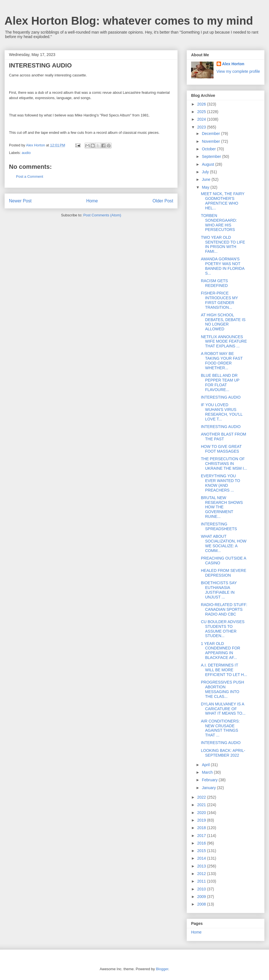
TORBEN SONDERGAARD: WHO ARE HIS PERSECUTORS (219, 223)
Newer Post (20, 201)
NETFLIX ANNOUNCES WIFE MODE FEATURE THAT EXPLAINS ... (224, 342)
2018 (202, 828)
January (209, 788)
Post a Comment (30, 176)
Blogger (162, 969)
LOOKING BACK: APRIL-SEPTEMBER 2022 (223, 753)
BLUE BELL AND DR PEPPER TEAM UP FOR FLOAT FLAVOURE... (220, 382)
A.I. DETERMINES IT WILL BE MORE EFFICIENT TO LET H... (224, 670)
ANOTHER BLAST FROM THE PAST (224, 437)
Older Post (163, 201)
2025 (202, 112)
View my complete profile (238, 71)
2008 (202, 904)
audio (26, 153)
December (211, 134)
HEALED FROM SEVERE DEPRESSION (224, 573)
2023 (202, 127)
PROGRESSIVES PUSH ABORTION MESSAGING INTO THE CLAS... (222, 689)
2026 (202, 104)
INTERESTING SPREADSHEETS (219, 526)
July (206, 172)
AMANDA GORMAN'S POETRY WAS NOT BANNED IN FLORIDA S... (223, 266)
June (207, 179)
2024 (202, 119)
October (209, 149)
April (206, 765)
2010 (202, 889)
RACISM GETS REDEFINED (214, 283)
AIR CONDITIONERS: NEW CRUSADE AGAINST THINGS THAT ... (220, 728)
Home (92, 201)
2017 (202, 836)
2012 (202, 874)
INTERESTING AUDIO (221, 397)
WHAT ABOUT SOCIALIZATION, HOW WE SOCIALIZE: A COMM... (224, 543)
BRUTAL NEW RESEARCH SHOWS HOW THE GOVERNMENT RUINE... (222, 507)
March (208, 772)
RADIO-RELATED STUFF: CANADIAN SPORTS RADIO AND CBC (224, 609)
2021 (202, 805)
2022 (202, 797)
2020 (202, 813)
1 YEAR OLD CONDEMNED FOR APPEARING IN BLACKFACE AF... (221, 651)
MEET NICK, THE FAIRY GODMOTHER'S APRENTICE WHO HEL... (223, 201)
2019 (202, 820)
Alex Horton (233, 64)
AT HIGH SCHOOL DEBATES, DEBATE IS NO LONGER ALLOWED (223, 322)
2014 (202, 858)
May (206, 187)
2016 (202, 843)
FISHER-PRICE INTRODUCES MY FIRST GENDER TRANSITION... (219, 300)
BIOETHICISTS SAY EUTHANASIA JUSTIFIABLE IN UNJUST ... (219, 590)
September (212, 156)
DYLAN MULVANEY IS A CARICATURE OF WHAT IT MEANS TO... (223, 709)
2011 (202, 881)
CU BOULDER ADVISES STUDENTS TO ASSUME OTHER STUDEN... (223, 629)
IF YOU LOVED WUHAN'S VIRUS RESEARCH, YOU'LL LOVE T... (222, 412)
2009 (202, 897)
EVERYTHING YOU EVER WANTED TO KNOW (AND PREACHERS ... (221, 483)
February (210, 780)
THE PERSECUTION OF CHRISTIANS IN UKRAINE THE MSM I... (224, 464)
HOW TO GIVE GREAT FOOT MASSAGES (221, 449)
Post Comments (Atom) (102, 215)
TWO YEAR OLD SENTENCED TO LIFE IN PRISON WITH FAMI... (223, 244)
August (208, 164)
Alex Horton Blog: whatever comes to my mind (129, 21)
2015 (202, 851)
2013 (202, 866)
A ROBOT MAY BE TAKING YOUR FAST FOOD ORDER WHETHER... (222, 361)
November (211, 141)
